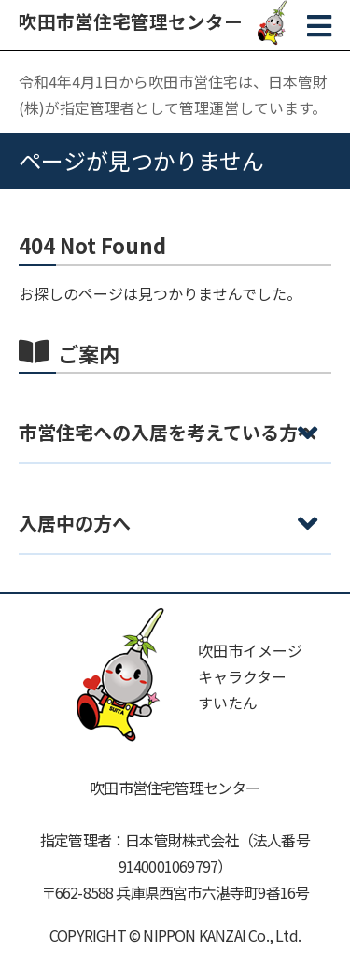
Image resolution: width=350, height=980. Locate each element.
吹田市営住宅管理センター (131, 21)
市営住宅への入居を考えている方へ (168, 432)
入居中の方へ (75, 523)
